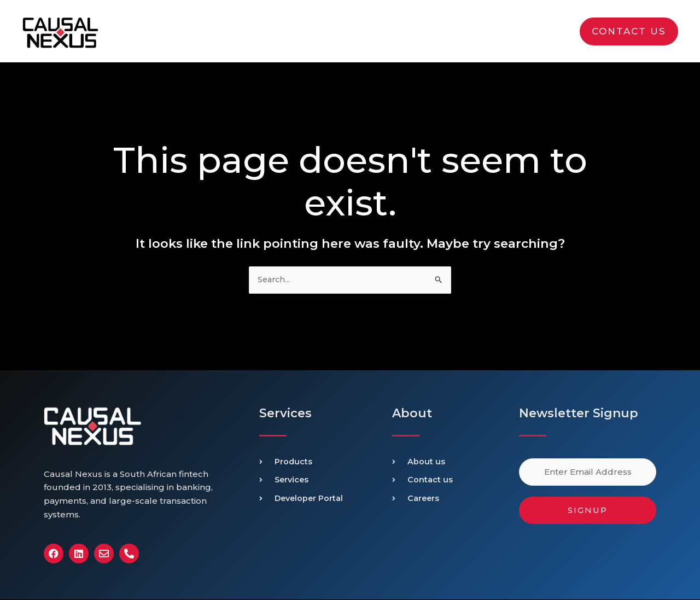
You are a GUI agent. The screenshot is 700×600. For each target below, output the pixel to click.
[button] (629, 31)
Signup (588, 511)
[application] (454, 31)
